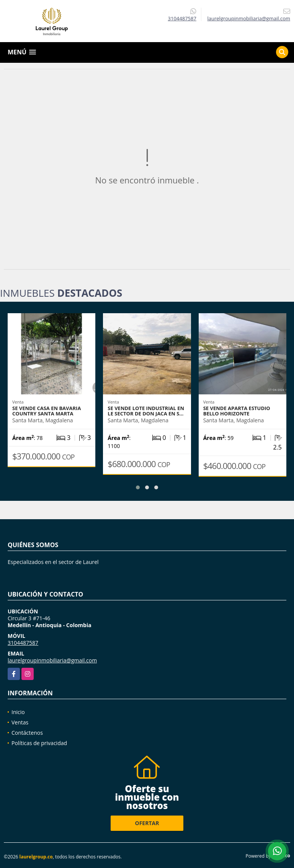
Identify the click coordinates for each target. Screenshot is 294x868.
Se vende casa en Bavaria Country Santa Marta (47, 411)
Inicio (18, 712)
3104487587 (182, 18)
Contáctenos (27, 733)
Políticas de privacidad (39, 743)
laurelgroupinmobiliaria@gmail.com (52, 660)
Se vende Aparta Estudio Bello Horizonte (237, 411)
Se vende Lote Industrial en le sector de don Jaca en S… (146, 411)
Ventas (20, 722)
